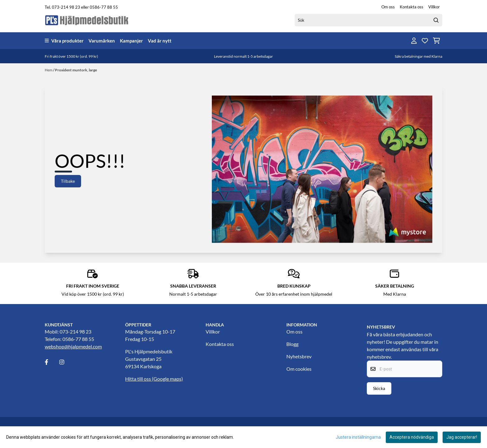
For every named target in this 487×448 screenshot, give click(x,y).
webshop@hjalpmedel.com (73, 346)
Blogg (292, 344)
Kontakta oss (412, 7)
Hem (49, 70)
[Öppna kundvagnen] (437, 41)
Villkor (434, 7)
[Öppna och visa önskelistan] (425, 41)
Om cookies (299, 369)
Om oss (388, 7)
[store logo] (87, 20)
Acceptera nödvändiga (412, 437)
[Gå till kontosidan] (414, 41)
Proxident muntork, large (76, 70)
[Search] (436, 20)
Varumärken (102, 41)
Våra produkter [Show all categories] (64, 41)
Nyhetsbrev (299, 356)
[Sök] (369, 20)
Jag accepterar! (462, 437)
